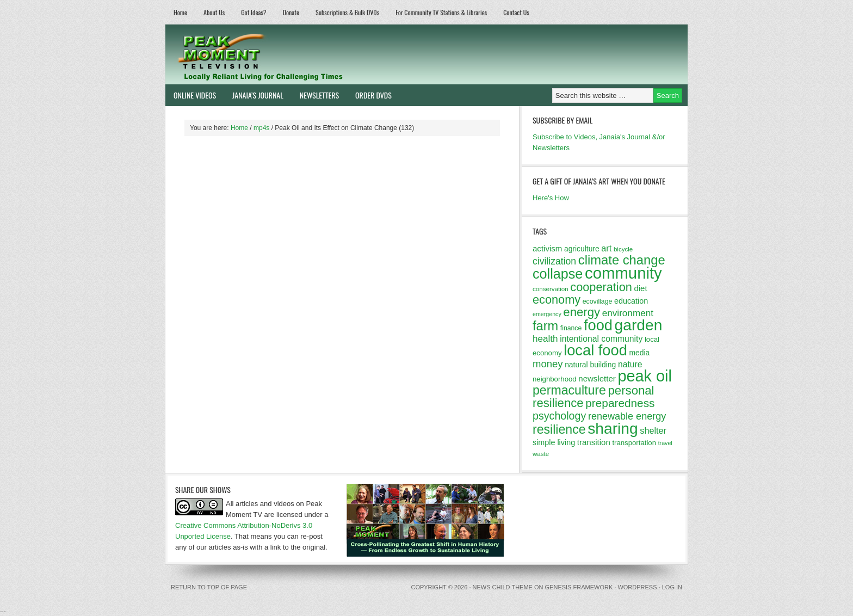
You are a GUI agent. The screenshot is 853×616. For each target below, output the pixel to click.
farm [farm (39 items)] (545, 326)
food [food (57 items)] (598, 325)
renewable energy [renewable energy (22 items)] (627, 416)
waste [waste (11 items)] (541, 454)
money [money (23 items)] (548, 364)
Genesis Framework (579, 587)
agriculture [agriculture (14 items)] (582, 249)
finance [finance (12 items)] (571, 328)
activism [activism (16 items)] (547, 248)
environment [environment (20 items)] (628, 313)
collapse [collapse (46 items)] (558, 274)
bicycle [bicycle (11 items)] (623, 249)
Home (180, 12)
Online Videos (191, 95)
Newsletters (319, 95)
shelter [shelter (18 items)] (653, 430)
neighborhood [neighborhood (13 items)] (555, 379)
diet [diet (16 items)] (640, 288)
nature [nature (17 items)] (630, 364)
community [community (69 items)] (623, 273)
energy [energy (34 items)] (582, 312)
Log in (672, 587)
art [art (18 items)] (606, 248)
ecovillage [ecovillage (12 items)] (598, 301)
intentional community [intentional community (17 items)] (601, 339)
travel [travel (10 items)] (665, 443)
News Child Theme (503, 587)
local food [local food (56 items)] (595, 350)
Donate (291, 12)
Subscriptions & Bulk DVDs (347, 12)
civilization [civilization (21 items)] (554, 261)
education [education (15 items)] (631, 301)
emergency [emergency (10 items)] (547, 314)
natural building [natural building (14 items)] (590, 365)
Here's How (551, 198)
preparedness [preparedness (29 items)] (620, 403)
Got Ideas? (254, 12)
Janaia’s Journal (254, 95)
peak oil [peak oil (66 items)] (644, 376)
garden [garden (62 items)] (639, 325)
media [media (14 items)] (639, 353)
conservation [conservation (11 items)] (551, 289)
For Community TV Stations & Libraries (441, 12)
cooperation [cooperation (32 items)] (601, 287)
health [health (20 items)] (545, 339)
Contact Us (516, 12)
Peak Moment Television (292, 54)
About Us (214, 12)
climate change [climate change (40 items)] (622, 260)
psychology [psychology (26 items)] (559, 416)
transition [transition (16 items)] (594, 442)
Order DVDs (369, 95)
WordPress (637, 587)
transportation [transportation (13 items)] (634, 443)
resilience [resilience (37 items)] (559, 429)
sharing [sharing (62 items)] (613, 428)
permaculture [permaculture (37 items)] (569, 390)
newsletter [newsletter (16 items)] (597, 378)
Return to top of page (209, 587)
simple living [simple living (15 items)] (554, 442)
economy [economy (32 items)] (557, 300)
